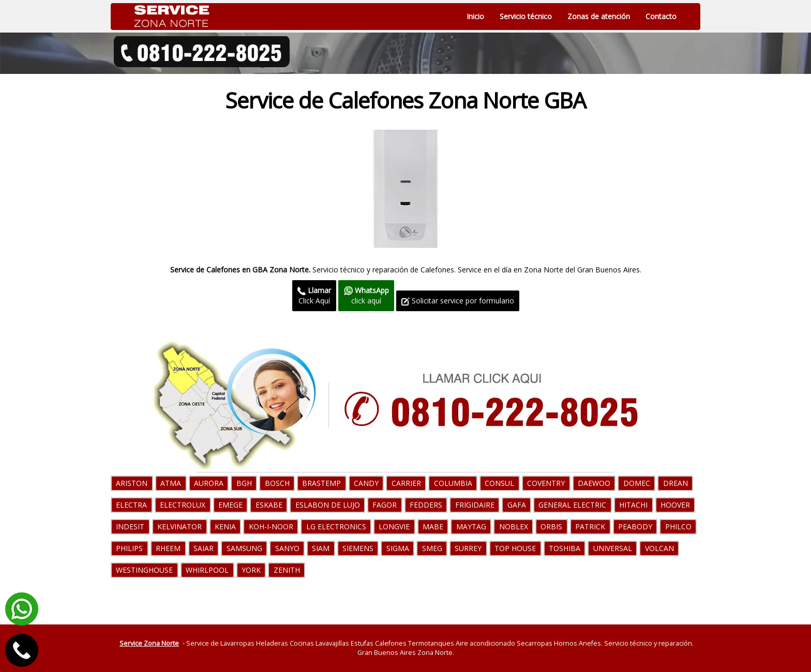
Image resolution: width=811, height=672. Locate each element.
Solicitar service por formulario (458, 301)
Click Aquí (314, 295)
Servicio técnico (526, 16)
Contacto (661, 16)
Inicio (475, 16)
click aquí (366, 295)
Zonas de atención (599, 16)
